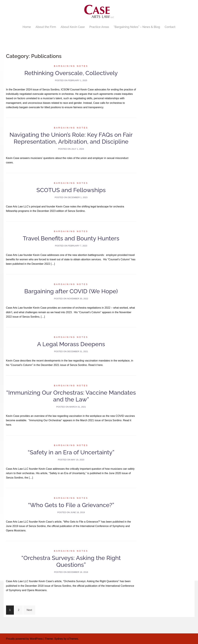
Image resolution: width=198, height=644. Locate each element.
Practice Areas (99, 27)
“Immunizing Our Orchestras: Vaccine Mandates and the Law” (71, 396)
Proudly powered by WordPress (24, 639)
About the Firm (46, 27)
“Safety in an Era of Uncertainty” (71, 452)
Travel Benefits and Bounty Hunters (71, 238)
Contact (170, 27)
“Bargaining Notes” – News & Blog (137, 27)
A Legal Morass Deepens (71, 344)
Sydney (59, 639)
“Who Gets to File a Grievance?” (71, 505)
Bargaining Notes (71, 66)
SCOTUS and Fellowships (71, 190)
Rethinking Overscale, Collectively (71, 73)
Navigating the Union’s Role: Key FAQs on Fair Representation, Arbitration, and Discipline (71, 138)
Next (29, 610)
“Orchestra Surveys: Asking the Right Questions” (71, 561)
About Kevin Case (73, 27)
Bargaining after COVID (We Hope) (71, 291)
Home (27, 27)
